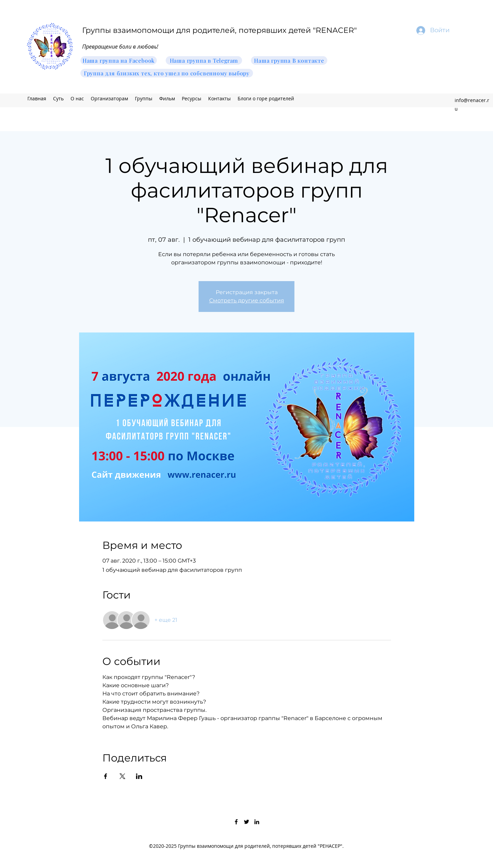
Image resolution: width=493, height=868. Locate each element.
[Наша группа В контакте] (289, 60)
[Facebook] (236, 822)
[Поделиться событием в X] (122, 776)
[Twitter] (246, 822)
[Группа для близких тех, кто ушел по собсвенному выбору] (167, 73)
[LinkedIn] (257, 822)
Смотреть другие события (247, 300)
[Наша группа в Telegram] (204, 60)
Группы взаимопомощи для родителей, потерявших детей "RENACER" (219, 30)
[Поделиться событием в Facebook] (106, 776)
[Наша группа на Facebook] (119, 60)
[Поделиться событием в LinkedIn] (139, 776)
